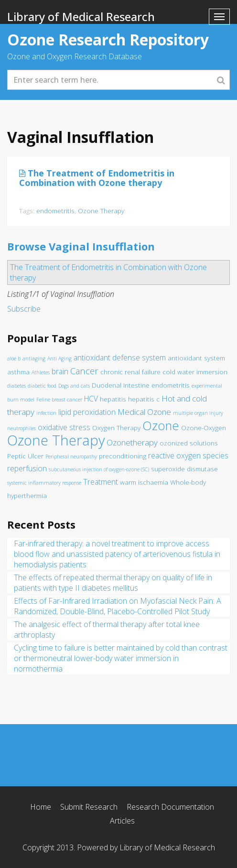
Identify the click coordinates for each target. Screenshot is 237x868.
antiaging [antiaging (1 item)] (34, 358)
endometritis (55, 211)
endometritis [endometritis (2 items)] (171, 385)
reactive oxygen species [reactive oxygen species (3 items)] (188, 456)
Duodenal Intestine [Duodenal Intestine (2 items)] (121, 385)
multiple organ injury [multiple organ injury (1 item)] (198, 413)
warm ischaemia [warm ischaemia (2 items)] (144, 482)
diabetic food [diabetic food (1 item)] (42, 386)
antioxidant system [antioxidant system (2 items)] (196, 358)
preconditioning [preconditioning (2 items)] (123, 456)
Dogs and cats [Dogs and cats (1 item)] (74, 386)
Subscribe (24, 309)
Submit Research (89, 807)
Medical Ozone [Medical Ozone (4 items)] (144, 412)
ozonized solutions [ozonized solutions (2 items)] (189, 443)
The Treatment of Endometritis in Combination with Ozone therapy (97, 178)
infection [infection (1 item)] (46, 413)
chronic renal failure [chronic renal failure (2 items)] (130, 372)
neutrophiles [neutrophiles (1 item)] (22, 428)
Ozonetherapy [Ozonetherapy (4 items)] (132, 442)
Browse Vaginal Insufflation (81, 246)
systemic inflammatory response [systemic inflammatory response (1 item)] (44, 483)
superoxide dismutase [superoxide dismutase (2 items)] (184, 469)
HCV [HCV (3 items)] (91, 399)
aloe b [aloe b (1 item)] (14, 358)
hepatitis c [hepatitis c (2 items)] (144, 399)
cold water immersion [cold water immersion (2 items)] (195, 372)
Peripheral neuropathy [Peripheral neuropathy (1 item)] (71, 456)
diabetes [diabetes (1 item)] (16, 386)
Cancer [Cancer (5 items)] (84, 371)
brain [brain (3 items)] (60, 371)
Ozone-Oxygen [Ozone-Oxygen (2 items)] (204, 428)
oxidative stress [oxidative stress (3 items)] (64, 427)
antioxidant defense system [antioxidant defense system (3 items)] (120, 358)
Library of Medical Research (81, 16)
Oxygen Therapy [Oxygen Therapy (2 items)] (116, 428)
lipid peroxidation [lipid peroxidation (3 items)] (87, 412)
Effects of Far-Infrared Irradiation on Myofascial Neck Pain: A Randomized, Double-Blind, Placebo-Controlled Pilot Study (118, 606)
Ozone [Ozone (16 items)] (161, 426)
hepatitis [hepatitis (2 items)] (113, 399)
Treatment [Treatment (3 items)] (101, 482)
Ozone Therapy (101, 211)
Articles (122, 821)
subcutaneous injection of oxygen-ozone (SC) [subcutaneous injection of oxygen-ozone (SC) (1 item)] (99, 469)
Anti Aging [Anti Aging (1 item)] (59, 358)
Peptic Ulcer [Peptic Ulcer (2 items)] (25, 456)
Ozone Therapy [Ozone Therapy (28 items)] (56, 440)
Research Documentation (170, 807)
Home (41, 807)
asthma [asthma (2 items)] (18, 372)
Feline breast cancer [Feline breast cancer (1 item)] (59, 400)
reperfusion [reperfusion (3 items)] (27, 468)
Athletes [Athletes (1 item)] (41, 372)
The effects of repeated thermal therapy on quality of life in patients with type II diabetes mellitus (113, 583)
